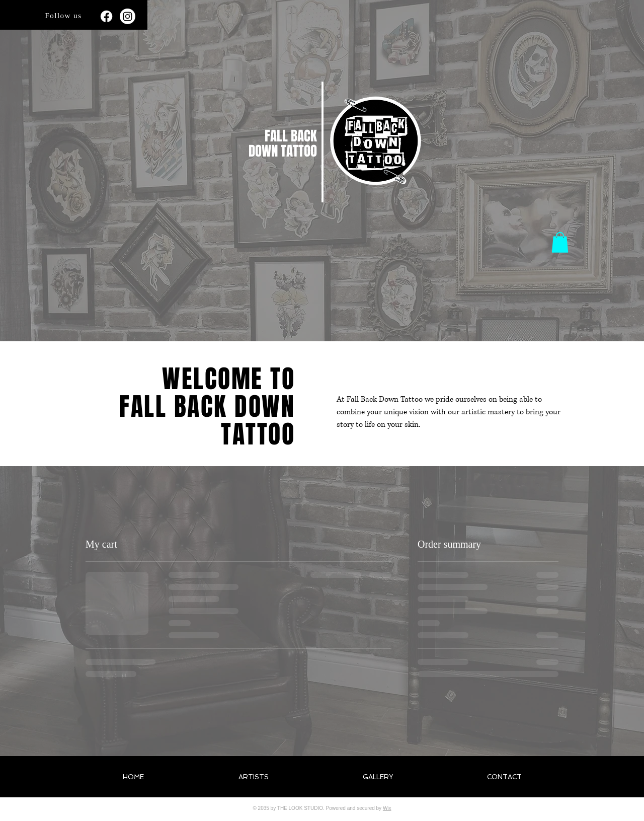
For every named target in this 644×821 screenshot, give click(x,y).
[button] (560, 242)
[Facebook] (106, 16)
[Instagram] (128, 16)
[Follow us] (64, 16)
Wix (387, 808)
